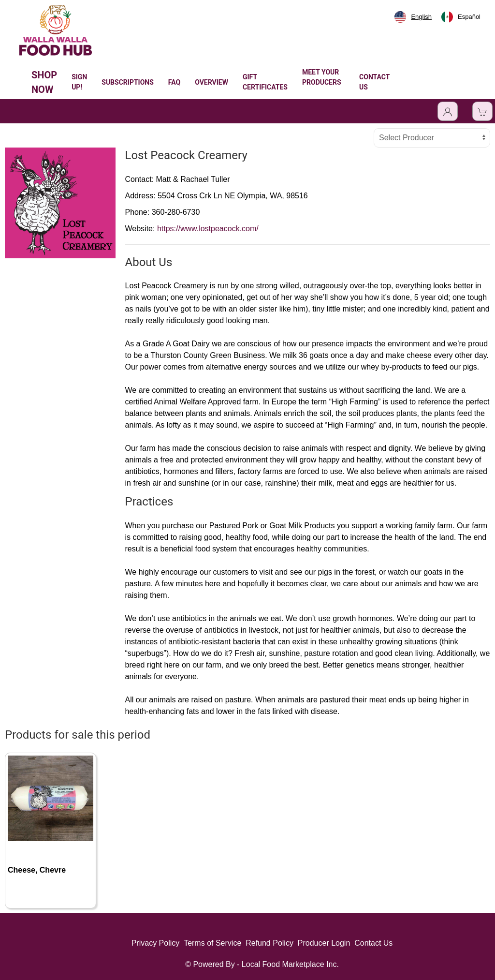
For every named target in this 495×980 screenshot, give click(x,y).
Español (461, 17)
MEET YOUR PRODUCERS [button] (322, 82)
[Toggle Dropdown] (448, 111)
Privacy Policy (156, 943)
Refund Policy (269, 943)
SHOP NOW (44, 82)
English (413, 17)
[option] (461, 17)
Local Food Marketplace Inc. (290, 964)
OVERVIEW (211, 82)
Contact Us (373, 943)
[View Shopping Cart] (482, 111)
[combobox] (413, 17)
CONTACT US (374, 82)
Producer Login (324, 943)
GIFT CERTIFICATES (265, 82)
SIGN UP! (79, 82)
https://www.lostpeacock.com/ (208, 229)
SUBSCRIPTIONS (128, 82)
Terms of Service (212, 943)
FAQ (174, 82)
